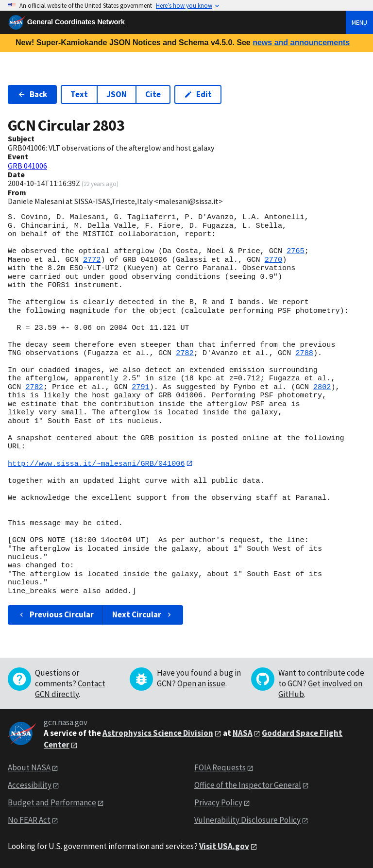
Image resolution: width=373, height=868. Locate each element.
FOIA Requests (220, 768)
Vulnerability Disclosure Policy (247, 820)
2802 (322, 387)
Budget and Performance (52, 803)
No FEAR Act (29, 820)
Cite (153, 94)
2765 (295, 251)
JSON (117, 94)
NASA (243, 733)
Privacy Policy (218, 803)
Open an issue (201, 683)
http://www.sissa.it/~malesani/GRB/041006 (96, 463)
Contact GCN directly (70, 689)
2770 (273, 260)
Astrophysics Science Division (158, 733)
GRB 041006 (27, 166)
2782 (185, 353)
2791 (140, 387)
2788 (304, 353)
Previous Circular (56, 615)
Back (32, 94)
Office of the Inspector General (248, 785)
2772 (92, 260)
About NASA (29, 768)
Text (79, 94)
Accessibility (30, 785)
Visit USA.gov (224, 846)
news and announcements (301, 43)
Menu (359, 22)
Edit (198, 94)
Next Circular (143, 615)
